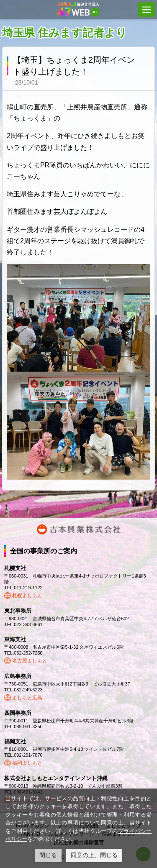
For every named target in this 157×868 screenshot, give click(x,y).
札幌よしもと (27, 596)
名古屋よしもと (30, 661)
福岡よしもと (27, 763)
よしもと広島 (27, 698)
